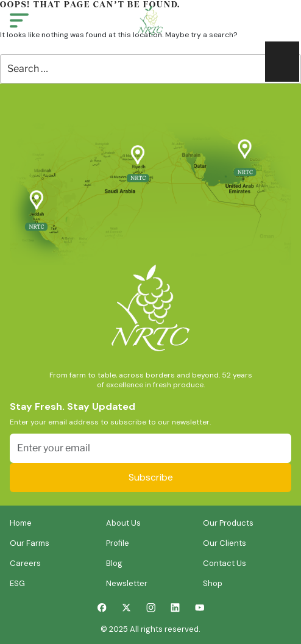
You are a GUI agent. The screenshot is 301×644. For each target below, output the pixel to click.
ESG (17, 583)
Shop (213, 583)
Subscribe (151, 477)
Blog (114, 563)
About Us (123, 523)
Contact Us (225, 563)
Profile (118, 543)
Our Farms (30, 543)
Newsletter (127, 583)
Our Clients (225, 543)
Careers (25, 563)
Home (21, 523)
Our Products (228, 523)
